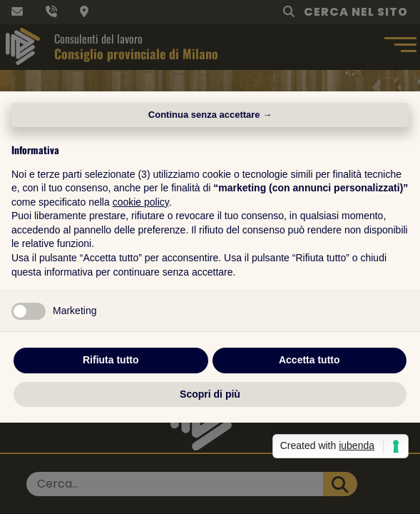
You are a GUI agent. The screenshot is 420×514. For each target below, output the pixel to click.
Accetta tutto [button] (309, 360)
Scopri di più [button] (210, 394)
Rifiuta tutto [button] (111, 360)
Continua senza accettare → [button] (210, 115)
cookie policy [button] (141, 202)
